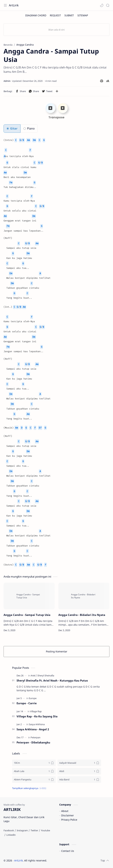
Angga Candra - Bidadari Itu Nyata (82, 615)
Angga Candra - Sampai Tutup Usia (27, 615)
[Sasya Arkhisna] (37, 724)
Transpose (57, 117)
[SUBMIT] (69, 15)
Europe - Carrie (27, 703)
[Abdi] (79, 771)
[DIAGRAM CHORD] (36, 15)
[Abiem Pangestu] (34, 780)
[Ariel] (34, 675)
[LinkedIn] (11, 835)
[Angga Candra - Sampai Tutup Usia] (29, 596)
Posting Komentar (57, 651)
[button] (102, 5)
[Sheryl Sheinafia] (46, 675)
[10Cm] (34, 763)
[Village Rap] (36, 711)
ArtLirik (14, 5)
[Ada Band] (79, 780)
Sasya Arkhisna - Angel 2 (33, 729)
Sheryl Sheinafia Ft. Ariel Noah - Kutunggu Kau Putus (52, 680)
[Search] (108, 5)
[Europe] (33, 698)
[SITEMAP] (83, 15)
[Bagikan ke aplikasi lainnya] (57, 91)
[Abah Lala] (34, 771)
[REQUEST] (55, 15)
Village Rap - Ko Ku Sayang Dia (37, 716)
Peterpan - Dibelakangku (33, 742)
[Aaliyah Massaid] (79, 763)
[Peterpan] (36, 737)
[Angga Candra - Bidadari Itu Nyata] (84, 596)
